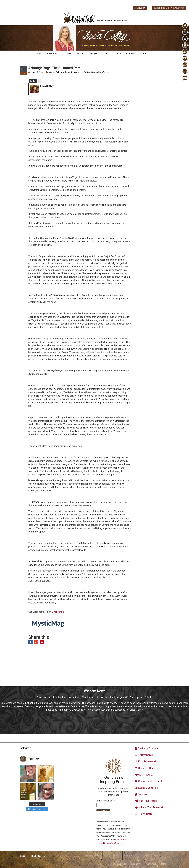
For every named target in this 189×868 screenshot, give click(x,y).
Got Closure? (144, 856)
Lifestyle (94, 53)
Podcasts (131, 53)
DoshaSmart (129, 856)
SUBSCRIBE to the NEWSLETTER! (169, 8)
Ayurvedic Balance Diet (118, 864)
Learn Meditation (161, 856)
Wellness (106, 72)
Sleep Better (136, 864)
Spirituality (96, 72)
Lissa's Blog (85, 72)
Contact (144, 53)
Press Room (53, 53)
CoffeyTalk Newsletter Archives (64, 72)
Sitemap (164, 864)
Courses (67, 53)
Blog (80, 53)
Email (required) (106, 801)
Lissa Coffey (37, 72)
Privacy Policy (151, 864)
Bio (34, 81)
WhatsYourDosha (93, 856)
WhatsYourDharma (112, 856)
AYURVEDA (140, 8)
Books (108, 53)
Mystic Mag (58, 612)
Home (39, 53)
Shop (118, 53)
